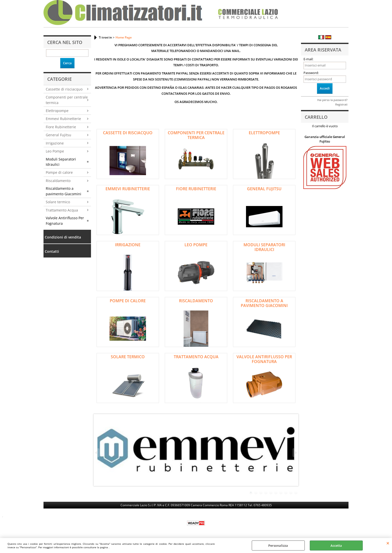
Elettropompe (57, 111)
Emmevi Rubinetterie (63, 119)
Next (295, 453)
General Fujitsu (58, 135)
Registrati (341, 104)
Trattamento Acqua (62, 210)
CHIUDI (388, 543)
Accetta (336, 545)
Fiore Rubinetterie (61, 127)
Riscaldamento (58, 181)
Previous (97, 453)
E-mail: (308, 59)
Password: (311, 73)
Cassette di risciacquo (64, 89)
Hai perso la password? (332, 100)
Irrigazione (55, 143)
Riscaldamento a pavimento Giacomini (63, 191)
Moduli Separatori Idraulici (61, 162)
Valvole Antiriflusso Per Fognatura (65, 220)
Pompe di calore (59, 172)
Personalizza (278, 545)
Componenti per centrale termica (67, 100)
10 (296, 492)
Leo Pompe (55, 151)
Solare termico (58, 202)
